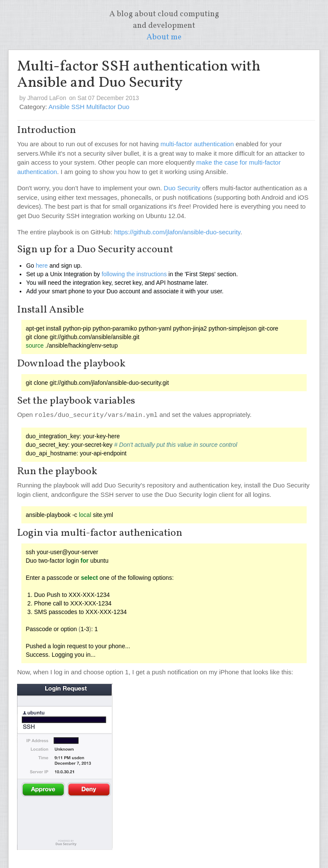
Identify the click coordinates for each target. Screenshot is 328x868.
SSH (79, 107)
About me (164, 37)
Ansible (60, 107)
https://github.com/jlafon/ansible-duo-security (177, 232)
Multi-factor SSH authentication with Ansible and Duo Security (139, 75)
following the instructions (134, 274)
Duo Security (182, 188)
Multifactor (102, 107)
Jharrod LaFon (47, 98)
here (42, 266)
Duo (123, 107)
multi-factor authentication (197, 144)
